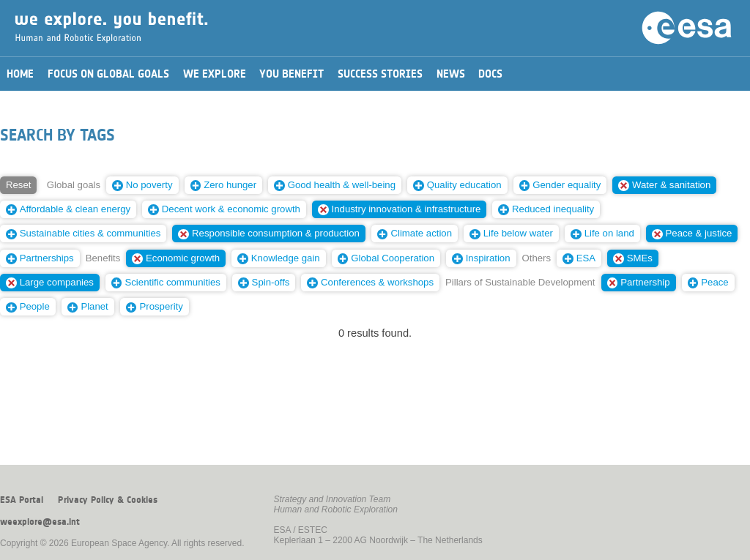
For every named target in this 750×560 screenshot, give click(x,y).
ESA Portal (22, 500)
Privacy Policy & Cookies (108, 500)
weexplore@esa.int (40, 522)
